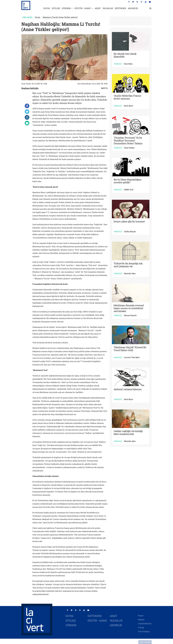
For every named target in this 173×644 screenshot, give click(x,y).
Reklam (141, 620)
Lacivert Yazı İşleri (132, 357)
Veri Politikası (144, 631)
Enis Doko (128, 64)
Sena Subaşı (129, 148)
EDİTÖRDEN (120, 8)
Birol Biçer (129, 106)
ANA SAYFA (27, 17)
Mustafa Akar (130, 273)
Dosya (38, 17)
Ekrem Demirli (130, 315)
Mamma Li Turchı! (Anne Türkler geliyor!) (60, 17)
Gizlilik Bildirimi (145, 624)
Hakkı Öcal (129, 190)
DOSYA (47, 8)
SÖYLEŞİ (56, 8)
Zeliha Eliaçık (130, 232)
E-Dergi (141, 627)
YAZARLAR (108, 8)
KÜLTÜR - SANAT (83, 8)
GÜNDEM (66, 8)
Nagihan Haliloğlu (30, 88)
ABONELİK (133, 8)
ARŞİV (98, 8)
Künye (141, 616)
